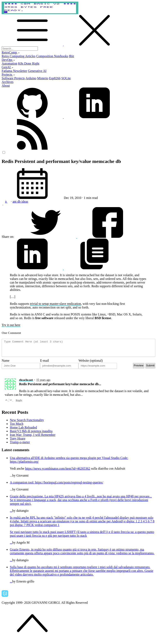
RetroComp (11, 52)
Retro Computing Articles (19, 56)
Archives (8, 82)
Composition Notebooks (52, 56)
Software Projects (13, 78)
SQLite (66, 78)
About (6, 86)
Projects (8, 75)
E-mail (45, 364)
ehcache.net (26, 383)
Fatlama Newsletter (14, 71)
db (19, 201)
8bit (71, 56)
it (6, 202)
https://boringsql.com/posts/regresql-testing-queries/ (69, 485)
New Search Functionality (27, 423)
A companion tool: (22, 485)
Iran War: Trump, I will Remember (33, 438)
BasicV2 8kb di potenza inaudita (31, 434)
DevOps (8, 60)
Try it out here (11, 325)
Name (6, 364)
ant (15, 201)
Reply (19, 403)
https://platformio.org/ (24, 465)
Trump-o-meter (20, 445)
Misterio (43, 78)
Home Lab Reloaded (23, 430)
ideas (25, 201)
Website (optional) (91, 364)
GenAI (8, 67)
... (83, 507)
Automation (9, 63)
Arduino (31, 78)
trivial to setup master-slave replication (56, 304)
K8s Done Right (29, 63)
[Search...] (20, 49)
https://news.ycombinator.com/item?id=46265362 (58, 472)
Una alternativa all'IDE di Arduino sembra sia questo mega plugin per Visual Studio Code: (69, 461)
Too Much (17, 427)
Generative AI (37, 71)
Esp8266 (55, 78)
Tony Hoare (18, 441)
